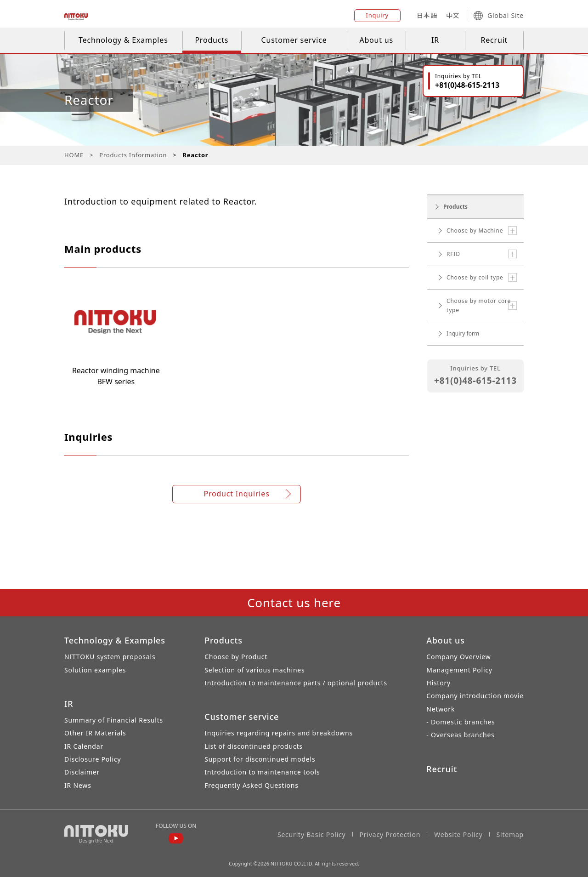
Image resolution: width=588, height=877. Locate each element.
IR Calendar (84, 746)
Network (441, 709)
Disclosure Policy (93, 759)
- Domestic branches (461, 722)
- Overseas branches (460, 735)
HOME (74, 155)
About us (376, 40)
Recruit (494, 40)
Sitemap (510, 834)
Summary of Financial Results (114, 720)
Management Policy (459, 670)
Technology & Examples (123, 40)
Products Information (133, 155)
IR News (78, 785)
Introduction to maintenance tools (262, 772)
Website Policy (458, 834)
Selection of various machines (254, 670)
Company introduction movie (475, 696)
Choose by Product (236, 657)
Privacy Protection (390, 834)
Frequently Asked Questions (252, 785)
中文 (453, 15)
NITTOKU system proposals (110, 657)
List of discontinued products (254, 746)
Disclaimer (82, 772)
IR (435, 40)
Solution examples (95, 670)
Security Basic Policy (312, 834)
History (438, 683)
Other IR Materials (95, 733)
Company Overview (458, 657)
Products (212, 40)
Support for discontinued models (260, 759)
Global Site (499, 16)
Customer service (294, 40)
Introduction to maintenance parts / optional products (296, 683)
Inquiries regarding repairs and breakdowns (279, 733)
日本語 (427, 15)
